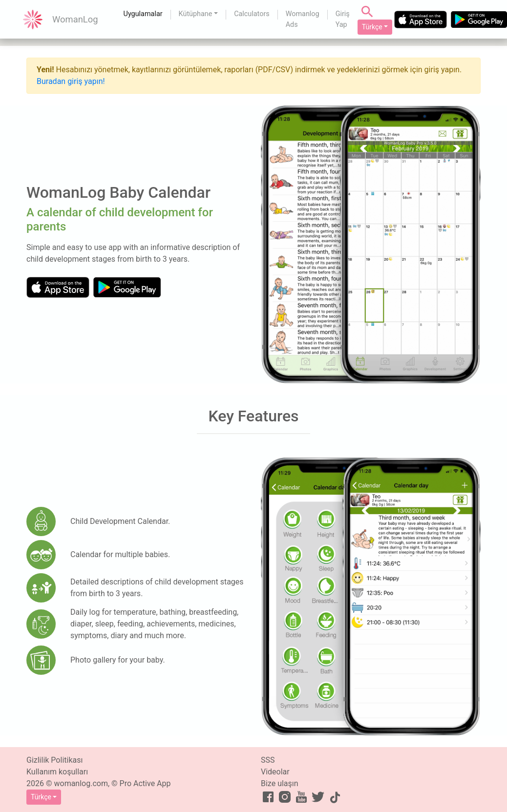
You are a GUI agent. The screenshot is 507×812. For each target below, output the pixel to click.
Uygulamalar (143, 14)
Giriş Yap (343, 19)
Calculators (252, 14)
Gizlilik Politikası (54, 760)
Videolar (275, 772)
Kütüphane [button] (196, 14)
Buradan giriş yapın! (71, 81)
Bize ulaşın (280, 783)
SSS (268, 760)
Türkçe (372, 27)
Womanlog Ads (303, 19)
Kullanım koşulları (57, 772)
